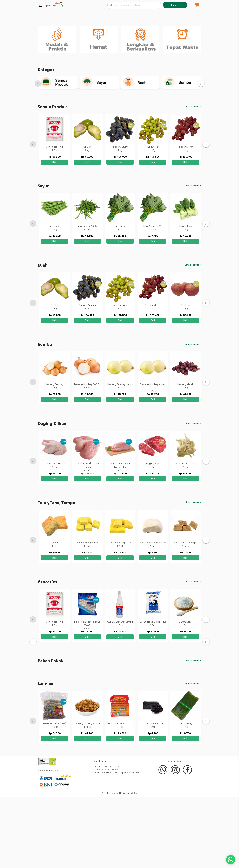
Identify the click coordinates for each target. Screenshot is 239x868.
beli (55, 233)
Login (175, 5)
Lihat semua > (193, 177)
